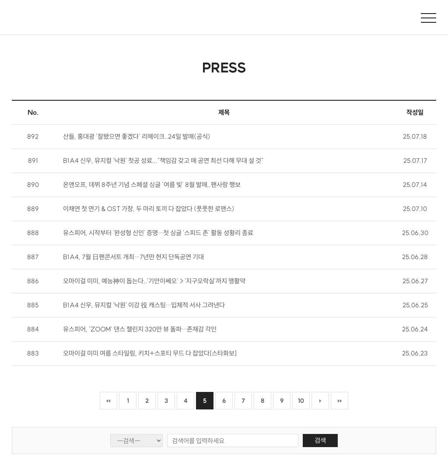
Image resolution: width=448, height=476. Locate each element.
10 (301, 401)
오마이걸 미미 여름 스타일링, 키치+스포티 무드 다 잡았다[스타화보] (150, 353)
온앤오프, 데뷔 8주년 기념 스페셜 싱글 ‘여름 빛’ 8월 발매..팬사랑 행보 (152, 185)
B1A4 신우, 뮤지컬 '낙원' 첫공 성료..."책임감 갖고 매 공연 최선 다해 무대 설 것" (163, 160)
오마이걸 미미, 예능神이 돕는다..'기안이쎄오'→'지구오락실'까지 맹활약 (154, 281)
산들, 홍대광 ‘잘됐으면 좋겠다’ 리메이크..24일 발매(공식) (137, 136)
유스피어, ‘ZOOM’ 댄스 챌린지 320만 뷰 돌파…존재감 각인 (140, 329)
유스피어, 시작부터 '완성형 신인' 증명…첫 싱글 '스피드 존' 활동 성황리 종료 (158, 233)
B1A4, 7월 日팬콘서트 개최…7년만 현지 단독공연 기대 (133, 257)
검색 (320, 440)
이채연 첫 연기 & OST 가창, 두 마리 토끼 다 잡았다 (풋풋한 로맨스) (149, 209)
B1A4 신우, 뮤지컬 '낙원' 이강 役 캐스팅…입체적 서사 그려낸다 (144, 305)
